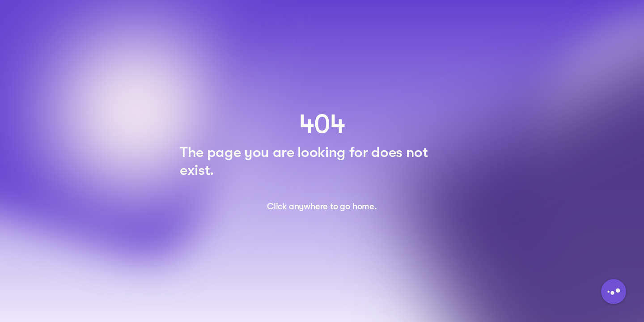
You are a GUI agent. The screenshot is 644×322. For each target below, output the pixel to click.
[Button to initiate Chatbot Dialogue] (614, 292)
